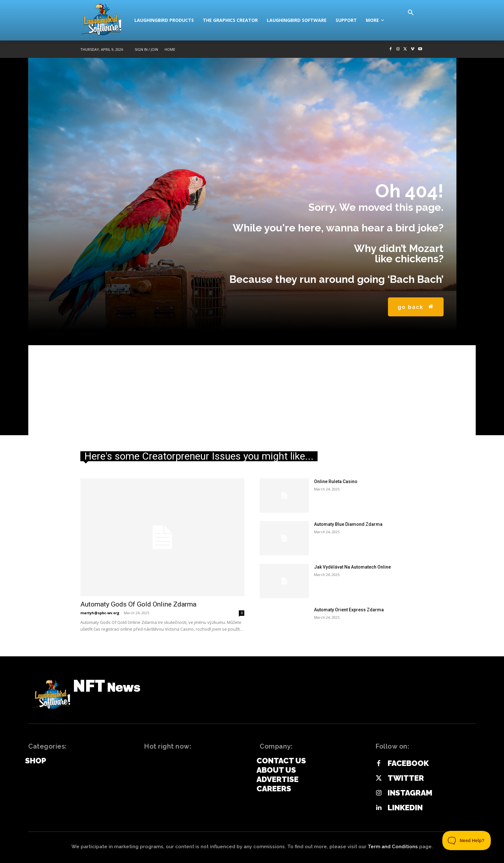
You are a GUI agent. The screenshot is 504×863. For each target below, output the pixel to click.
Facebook (408, 763)
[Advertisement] (252, 390)
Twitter (406, 778)
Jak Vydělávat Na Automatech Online (352, 567)
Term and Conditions (393, 847)
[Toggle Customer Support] (467, 841)
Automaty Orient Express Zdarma (349, 610)
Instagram (410, 793)
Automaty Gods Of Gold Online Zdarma (138, 604)
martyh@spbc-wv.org (100, 613)
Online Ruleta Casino (336, 481)
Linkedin (405, 808)
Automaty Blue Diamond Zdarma (348, 524)
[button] (411, 13)
